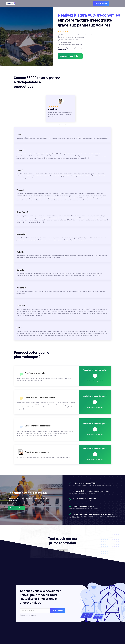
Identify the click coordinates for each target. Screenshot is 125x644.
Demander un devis (101, 3)
